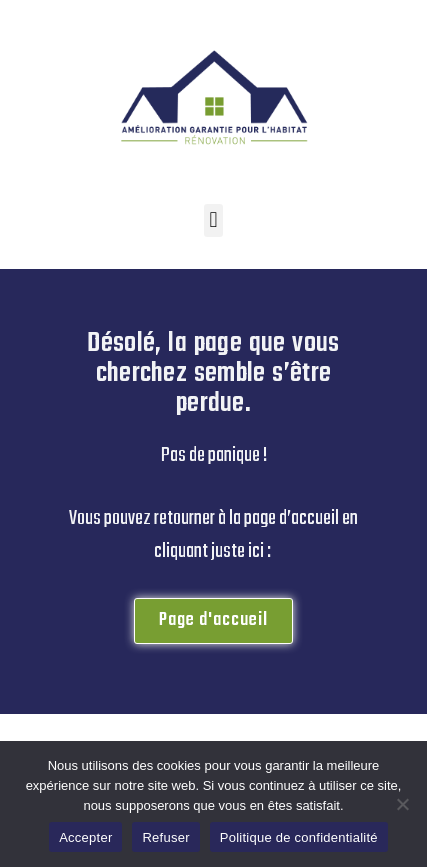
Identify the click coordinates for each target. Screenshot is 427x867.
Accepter (85, 837)
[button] (213, 220)
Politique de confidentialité (299, 837)
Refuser (165, 837)
